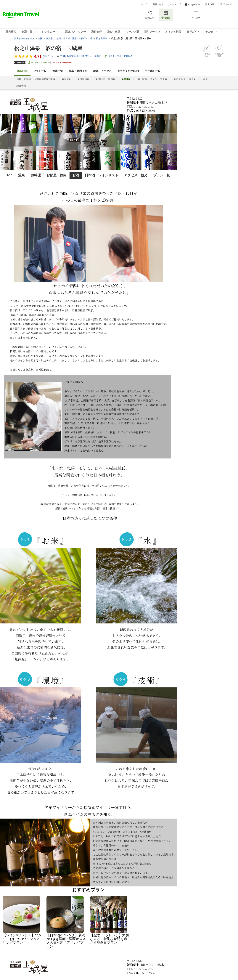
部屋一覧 (58, 71)
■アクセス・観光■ (185, 79)
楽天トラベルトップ (24, 39)
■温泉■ (66, 79)
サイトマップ (174, 4)
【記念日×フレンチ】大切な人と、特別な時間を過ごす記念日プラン (110, 937)
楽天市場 (210, 4)
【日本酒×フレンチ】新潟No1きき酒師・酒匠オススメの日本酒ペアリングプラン (66, 939)
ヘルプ (143, 4)
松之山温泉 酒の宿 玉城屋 (48, 48)
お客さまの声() (128, 71)
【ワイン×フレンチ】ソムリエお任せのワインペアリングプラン (22, 937)
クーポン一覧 (153, 71)
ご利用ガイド (157, 4)
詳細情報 (21, 86)
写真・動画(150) (78, 71)
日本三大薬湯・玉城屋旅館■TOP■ (35, 79)
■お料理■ (83, 79)
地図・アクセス (102, 71)
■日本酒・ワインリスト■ (152, 79)
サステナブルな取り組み (120, 56)
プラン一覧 (40, 71)
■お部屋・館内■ (105, 79)
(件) (48, 56)
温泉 (205, 79)
